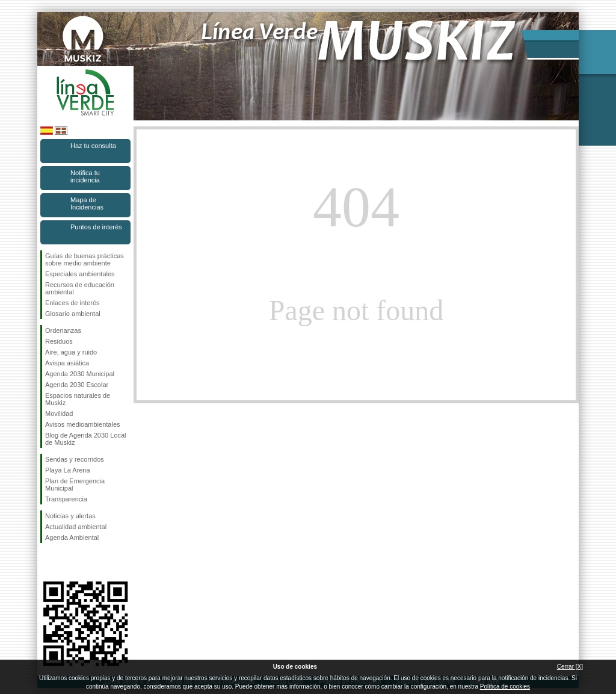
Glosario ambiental (73, 314)
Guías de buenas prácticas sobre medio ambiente (85, 259)
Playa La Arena (68, 470)
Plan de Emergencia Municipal (75, 485)
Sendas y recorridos (75, 459)
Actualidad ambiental (76, 527)
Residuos (59, 341)
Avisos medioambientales (83, 424)
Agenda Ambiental (72, 538)
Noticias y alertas (70, 516)
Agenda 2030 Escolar (77, 385)
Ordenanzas (63, 330)
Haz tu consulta (93, 146)
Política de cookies (505, 686)
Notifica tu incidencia (85, 176)
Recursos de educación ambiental (80, 288)
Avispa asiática (67, 363)
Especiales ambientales (80, 274)
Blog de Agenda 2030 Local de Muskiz (86, 439)
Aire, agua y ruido (71, 352)
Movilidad (59, 414)
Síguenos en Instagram (67, 562)
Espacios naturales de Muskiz (78, 399)
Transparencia (66, 499)
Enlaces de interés (72, 303)
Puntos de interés (96, 227)
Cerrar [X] (570, 667)
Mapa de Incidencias (87, 203)
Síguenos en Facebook (48, 562)
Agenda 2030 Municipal (80, 374)
